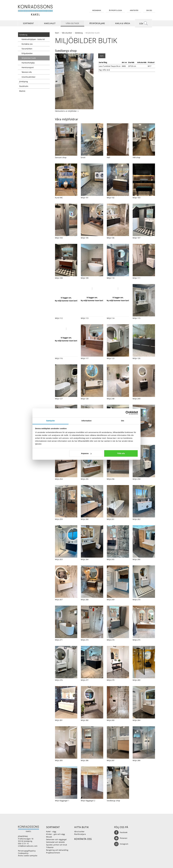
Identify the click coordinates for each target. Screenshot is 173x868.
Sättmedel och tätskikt (55, 842)
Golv (102, 56)
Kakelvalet (50, 23)
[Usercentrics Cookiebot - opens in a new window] (127, 413)
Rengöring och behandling (57, 850)
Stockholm (24, 86)
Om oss (149, 10)
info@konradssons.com (28, 846)
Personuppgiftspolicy (27, 851)
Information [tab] (86, 421)
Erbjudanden (27, 53)
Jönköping (24, 81)
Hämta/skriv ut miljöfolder (67, 111)
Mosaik (49, 837)
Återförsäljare (97, 23)
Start (57, 33)
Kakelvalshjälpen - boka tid (33, 39)
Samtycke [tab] (51, 421)
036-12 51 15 (23, 844)
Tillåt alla (121, 453)
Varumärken (27, 49)
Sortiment (28, 23)
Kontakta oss (27, 44)
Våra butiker (72, 23)
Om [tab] (122, 421)
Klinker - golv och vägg (56, 834)
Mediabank (97, 10)
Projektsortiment (53, 853)
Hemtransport (28, 67)
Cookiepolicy (23, 853)
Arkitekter (134, 10)
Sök (144, 23)
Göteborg (23, 35)
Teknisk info (27, 72)
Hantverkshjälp (28, 63)
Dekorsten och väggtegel (56, 839)
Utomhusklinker (29, 77)
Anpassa (86, 453)
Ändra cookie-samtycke (28, 856)
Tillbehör (50, 847)
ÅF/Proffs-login (115, 10)
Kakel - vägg (51, 831)
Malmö (22, 91)
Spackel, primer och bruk (57, 845)
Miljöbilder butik (29, 58)
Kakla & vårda (123, 23)
